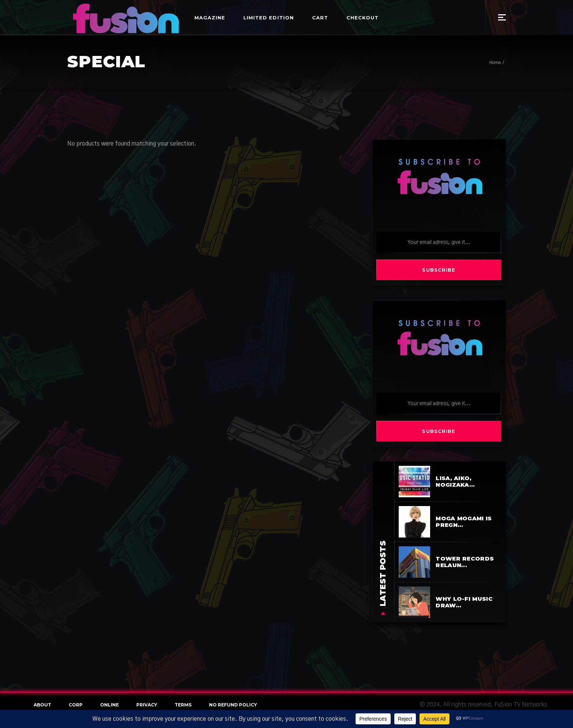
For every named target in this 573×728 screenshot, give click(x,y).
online (109, 705)
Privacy (147, 705)
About (42, 705)
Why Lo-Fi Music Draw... (464, 602)
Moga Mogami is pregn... (464, 522)
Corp (76, 705)
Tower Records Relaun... (465, 562)
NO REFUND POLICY (233, 705)
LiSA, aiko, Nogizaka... (455, 481)
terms (183, 705)
